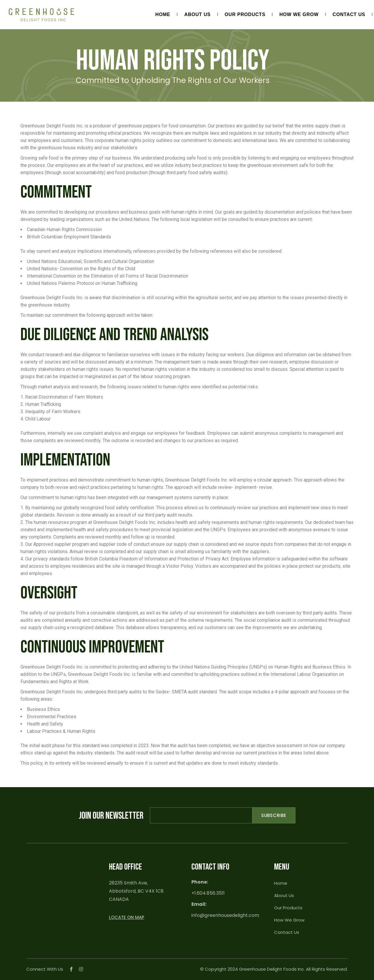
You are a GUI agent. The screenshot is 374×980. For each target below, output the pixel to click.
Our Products (288, 908)
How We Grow (289, 920)
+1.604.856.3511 (208, 893)
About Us (284, 895)
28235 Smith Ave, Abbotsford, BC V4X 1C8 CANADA (136, 891)
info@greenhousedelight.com (225, 915)
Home (281, 883)
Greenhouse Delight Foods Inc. (272, 969)
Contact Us (287, 932)
